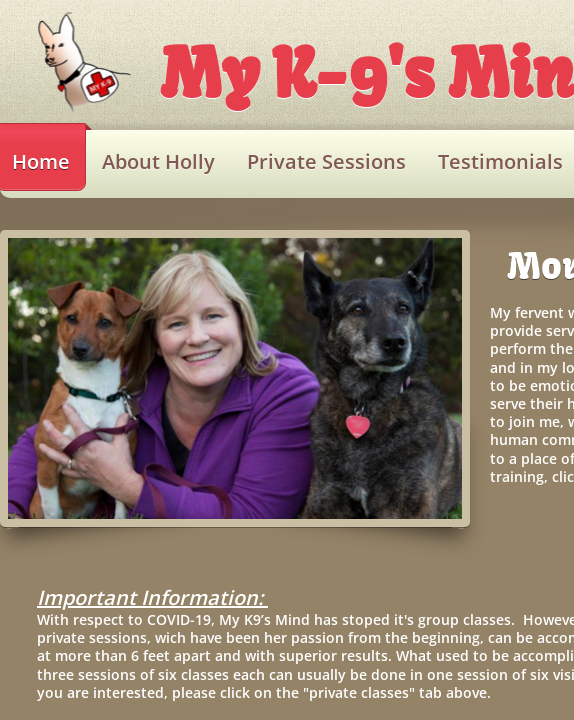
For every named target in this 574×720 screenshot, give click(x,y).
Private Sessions (326, 161)
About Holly (158, 161)
